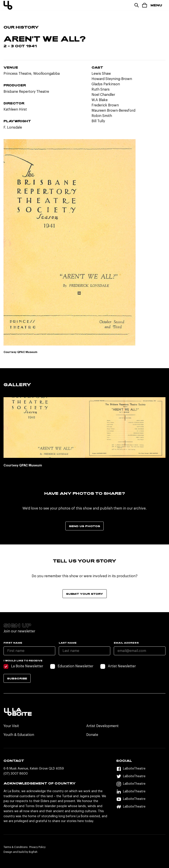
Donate (92, 735)
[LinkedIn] (141, 792)
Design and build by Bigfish (20, 852)
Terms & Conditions (16, 847)
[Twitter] (141, 776)
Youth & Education (19, 735)
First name (13, 643)
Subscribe (17, 678)
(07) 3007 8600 (16, 774)
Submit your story (85, 594)
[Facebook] (141, 769)
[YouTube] (141, 799)
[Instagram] (141, 784)
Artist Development (102, 726)
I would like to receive (23, 661)
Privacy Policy (37, 847)
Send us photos (84, 526)
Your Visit (11, 726)
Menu (156, 5)
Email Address (126, 643)
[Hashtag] (141, 807)
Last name (68, 643)
